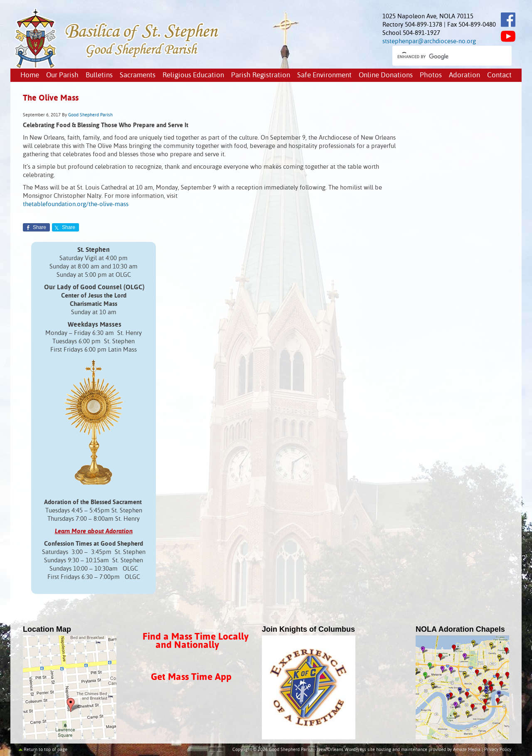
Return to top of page (46, 750)
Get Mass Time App (191, 677)
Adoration (464, 75)
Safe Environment (324, 75)
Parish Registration (261, 75)
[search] (445, 57)
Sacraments (138, 75)
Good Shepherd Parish (90, 115)
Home (30, 75)
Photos (431, 75)
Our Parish (62, 75)
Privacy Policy (498, 750)
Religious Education (193, 75)
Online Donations (386, 75)
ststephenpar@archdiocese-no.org (429, 41)
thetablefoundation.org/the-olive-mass (76, 204)
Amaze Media (467, 750)
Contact (499, 75)
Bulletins (99, 75)
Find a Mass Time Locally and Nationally (196, 641)
